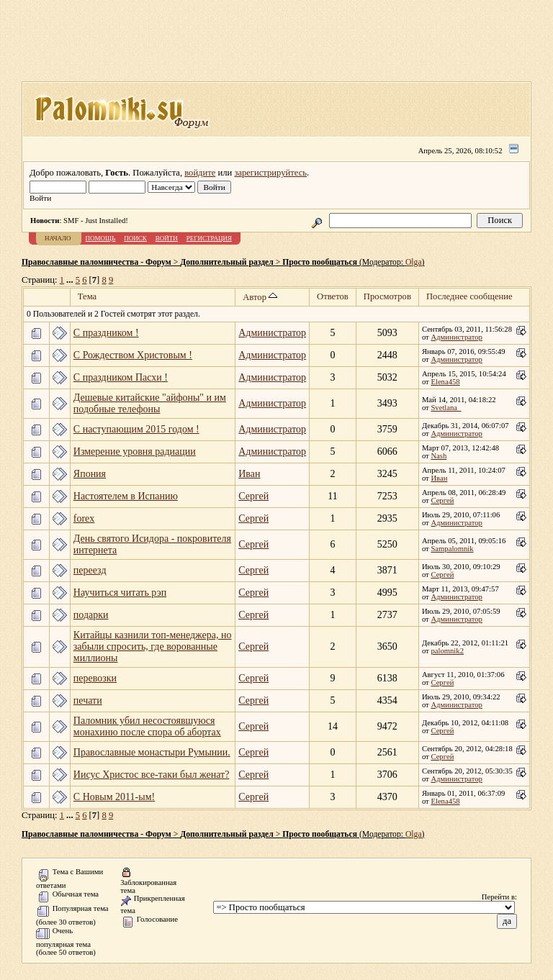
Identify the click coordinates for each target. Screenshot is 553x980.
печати (88, 700)
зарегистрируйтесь (270, 173)
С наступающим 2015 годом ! (136, 429)
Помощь (101, 238)
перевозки (95, 678)
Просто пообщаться (320, 262)
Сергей (253, 496)
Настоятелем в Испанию (126, 496)
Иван (249, 474)
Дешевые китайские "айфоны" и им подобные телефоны (150, 403)
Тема (87, 296)
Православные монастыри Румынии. (152, 752)
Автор (260, 297)
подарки (91, 615)
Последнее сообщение (469, 296)
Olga (414, 262)
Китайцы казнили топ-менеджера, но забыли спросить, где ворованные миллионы (153, 646)
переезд (90, 570)
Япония (90, 474)
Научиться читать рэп (120, 593)
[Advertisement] (284, 45)
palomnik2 (447, 651)
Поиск (135, 238)
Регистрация (209, 238)
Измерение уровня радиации (135, 452)
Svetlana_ (446, 408)
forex (84, 518)
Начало (58, 238)
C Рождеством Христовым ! (133, 355)
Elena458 (445, 382)
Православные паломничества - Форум (96, 262)
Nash (439, 456)
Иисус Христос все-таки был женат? (152, 775)
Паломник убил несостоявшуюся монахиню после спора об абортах (147, 726)
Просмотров (387, 296)
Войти (167, 238)
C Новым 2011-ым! (114, 797)
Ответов (333, 296)
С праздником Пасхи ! (121, 377)
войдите (200, 173)
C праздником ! (106, 333)
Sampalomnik (452, 549)
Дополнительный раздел (227, 262)
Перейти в (498, 897)
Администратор (272, 333)
